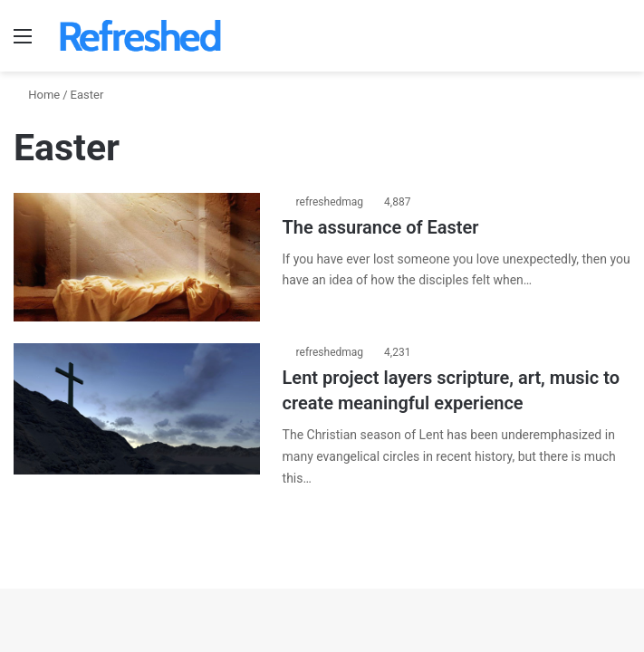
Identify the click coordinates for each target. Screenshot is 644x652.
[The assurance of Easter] (137, 258)
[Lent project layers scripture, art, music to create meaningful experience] (137, 409)
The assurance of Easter (381, 227)
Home (37, 95)
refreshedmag (330, 202)
